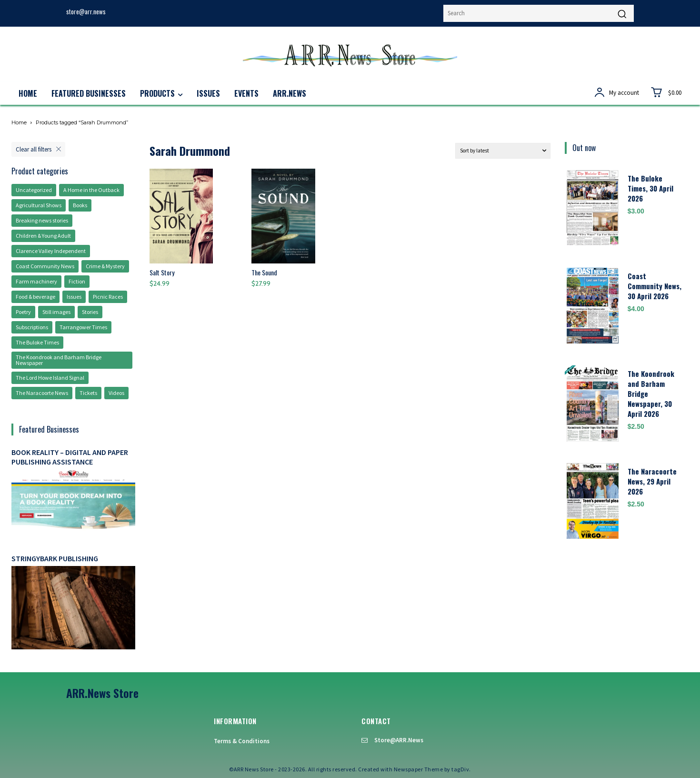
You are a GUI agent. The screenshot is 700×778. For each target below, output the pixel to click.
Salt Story (162, 272)
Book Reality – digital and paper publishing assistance (70, 457)
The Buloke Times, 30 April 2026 (650, 188)
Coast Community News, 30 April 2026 (655, 286)
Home (19, 122)
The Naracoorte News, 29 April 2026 (652, 481)
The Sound (264, 272)
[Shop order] (503, 151)
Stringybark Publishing (55, 558)
